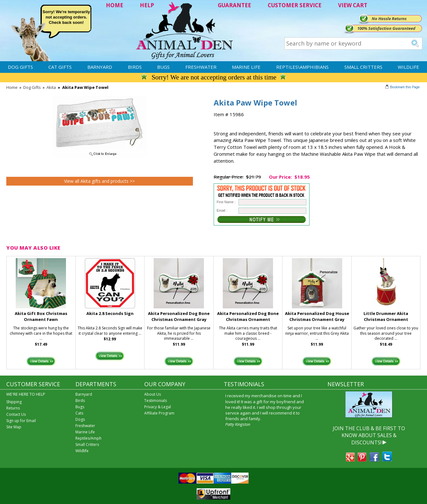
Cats (79, 413)
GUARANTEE (234, 5)
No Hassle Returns (389, 19)
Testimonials (156, 401)
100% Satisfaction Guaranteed (386, 28)
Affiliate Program (159, 413)
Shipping (14, 402)
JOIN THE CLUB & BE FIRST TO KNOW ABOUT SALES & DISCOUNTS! (369, 435)
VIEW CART (353, 5)
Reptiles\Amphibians (302, 67)
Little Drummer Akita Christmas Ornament (386, 316)
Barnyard (100, 67)
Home (12, 87)
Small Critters (363, 67)
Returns (13, 408)
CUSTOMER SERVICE (295, 5)
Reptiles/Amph (88, 438)
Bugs (163, 67)
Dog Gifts (20, 67)
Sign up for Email (21, 421)
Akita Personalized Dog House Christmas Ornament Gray (317, 316)
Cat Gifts (60, 67)
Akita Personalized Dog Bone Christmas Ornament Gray (179, 316)
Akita (51, 87)
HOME (115, 5)
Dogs (80, 419)
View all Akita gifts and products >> (99, 181)
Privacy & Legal (158, 407)
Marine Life (246, 67)
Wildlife (408, 67)
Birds (135, 67)
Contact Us (16, 414)
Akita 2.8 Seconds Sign (110, 313)
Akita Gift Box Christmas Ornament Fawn (41, 316)
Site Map (14, 427)
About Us (153, 394)
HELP (147, 5)
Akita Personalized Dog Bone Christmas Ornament (248, 316)
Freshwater (201, 67)
